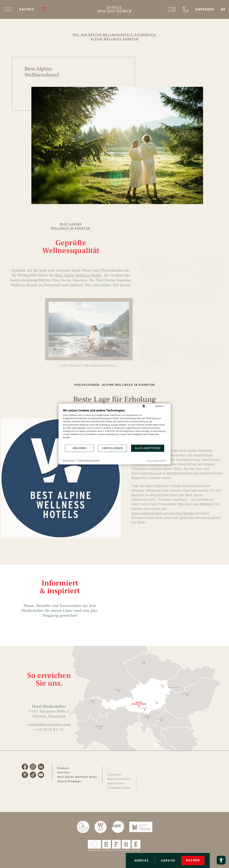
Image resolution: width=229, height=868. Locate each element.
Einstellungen (112, 448)
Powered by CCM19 (156, 461)
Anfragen (205, 9)
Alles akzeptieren (148, 448)
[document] (115, 426)
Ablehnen (79, 448)
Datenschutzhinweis (89, 461)
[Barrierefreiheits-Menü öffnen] (221, 860)
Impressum (69, 461)
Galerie (27, 9)
